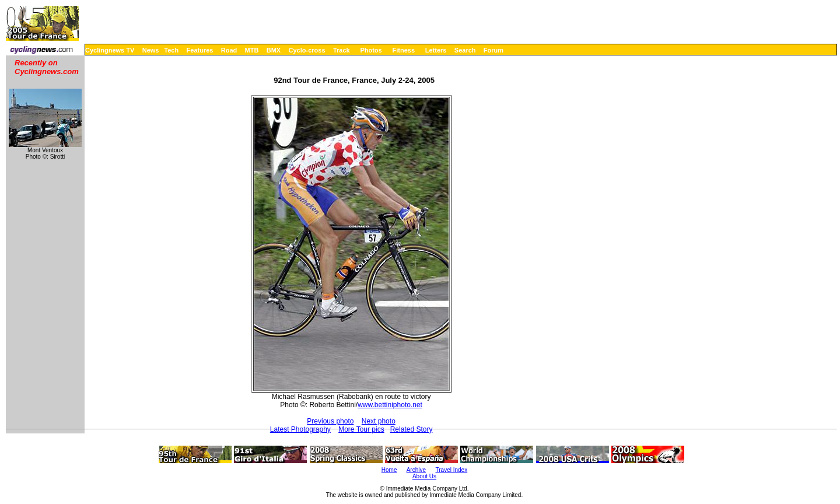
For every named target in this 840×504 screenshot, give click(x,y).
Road (229, 50)
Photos (371, 50)
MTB (252, 50)
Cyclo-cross (307, 50)
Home (389, 470)
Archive (416, 470)
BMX (274, 50)
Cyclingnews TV (110, 50)
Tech (171, 50)
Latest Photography (300, 429)
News (151, 50)
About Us (424, 476)
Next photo (379, 421)
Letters (436, 50)
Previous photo (330, 421)
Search (465, 50)
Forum (494, 50)
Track (342, 50)
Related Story (412, 429)
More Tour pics (361, 429)
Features (200, 50)
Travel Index (452, 470)
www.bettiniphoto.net (390, 405)
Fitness (403, 50)
